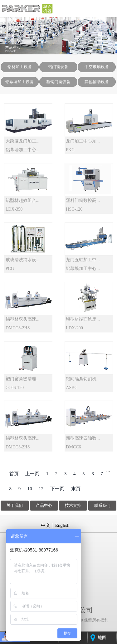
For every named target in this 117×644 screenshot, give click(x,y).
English (62, 525)
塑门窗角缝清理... (23, 379)
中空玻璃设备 (97, 67)
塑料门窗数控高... (83, 200)
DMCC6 (73, 447)
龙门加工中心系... (83, 141)
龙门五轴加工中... (83, 260)
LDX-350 (14, 209)
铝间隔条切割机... (83, 379)
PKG (70, 150)
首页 (14, 474)
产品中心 (44, 505)
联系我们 (102, 505)
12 (41, 489)
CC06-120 (15, 388)
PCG (10, 269)
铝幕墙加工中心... (23, 150)
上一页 (32, 474)
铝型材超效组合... (23, 200)
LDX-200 (74, 328)
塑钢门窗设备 (58, 82)
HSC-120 (74, 209)
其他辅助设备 (97, 82)
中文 (46, 525)
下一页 (57, 489)
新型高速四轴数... (83, 438)
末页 (76, 489)
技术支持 (73, 505)
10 (30, 489)
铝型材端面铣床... (83, 319)
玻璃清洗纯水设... (23, 260)
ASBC (72, 388)
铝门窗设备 (58, 67)
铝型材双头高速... (23, 319)
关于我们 (15, 505)
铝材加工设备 (20, 67)
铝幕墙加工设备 (19, 82)
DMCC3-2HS (18, 328)
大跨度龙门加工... (23, 141)
